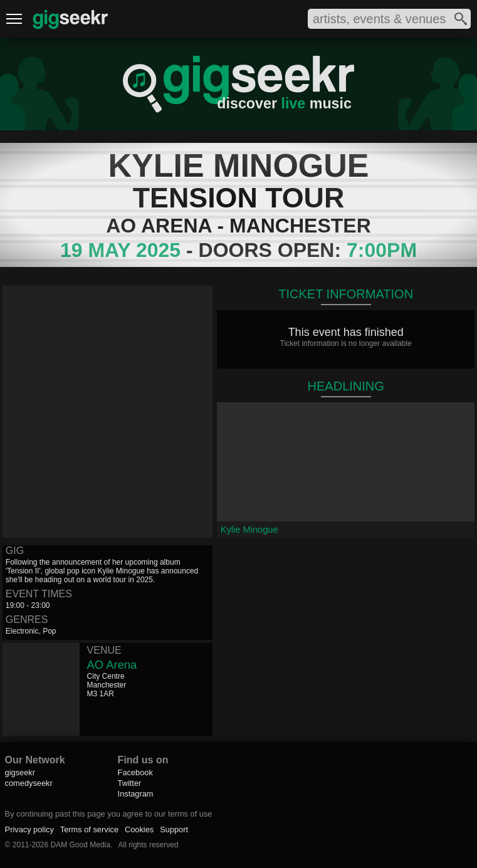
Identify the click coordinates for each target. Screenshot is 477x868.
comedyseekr (29, 783)
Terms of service (89, 829)
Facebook (135, 772)
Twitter (130, 783)
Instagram (136, 794)
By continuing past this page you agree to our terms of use (109, 814)
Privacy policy (29, 829)
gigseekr (20, 772)
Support (174, 829)
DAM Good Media (81, 845)
